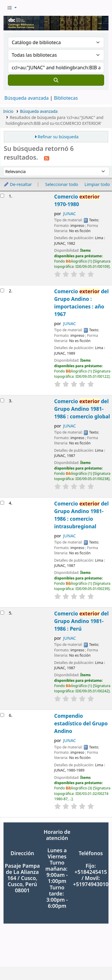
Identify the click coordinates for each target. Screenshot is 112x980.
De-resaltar (18, 184)
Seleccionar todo (62, 184)
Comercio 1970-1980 (77, 200)
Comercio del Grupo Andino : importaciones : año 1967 (82, 303)
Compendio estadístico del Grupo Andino (81, 723)
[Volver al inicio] (94, 962)
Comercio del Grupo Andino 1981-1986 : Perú (82, 621)
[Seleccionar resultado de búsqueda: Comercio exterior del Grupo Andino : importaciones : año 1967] (2, 290)
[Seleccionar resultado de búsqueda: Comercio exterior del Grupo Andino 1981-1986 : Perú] (2, 613)
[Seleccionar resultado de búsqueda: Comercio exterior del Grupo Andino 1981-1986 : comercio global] (2, 400)
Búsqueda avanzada (27, 98)
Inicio (8, 111)
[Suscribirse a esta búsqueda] (47, 158)
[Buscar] (56, 80)
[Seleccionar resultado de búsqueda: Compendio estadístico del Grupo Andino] (2, 715)
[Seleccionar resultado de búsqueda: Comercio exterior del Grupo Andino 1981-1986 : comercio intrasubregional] (2, 503)
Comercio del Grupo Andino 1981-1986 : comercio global (82, 409)
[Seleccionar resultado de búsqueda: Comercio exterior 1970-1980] (2, 196)
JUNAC (69, 214)
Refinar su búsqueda (58, 137)
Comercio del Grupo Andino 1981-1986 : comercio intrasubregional (82, 515)
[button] (12, 8)
